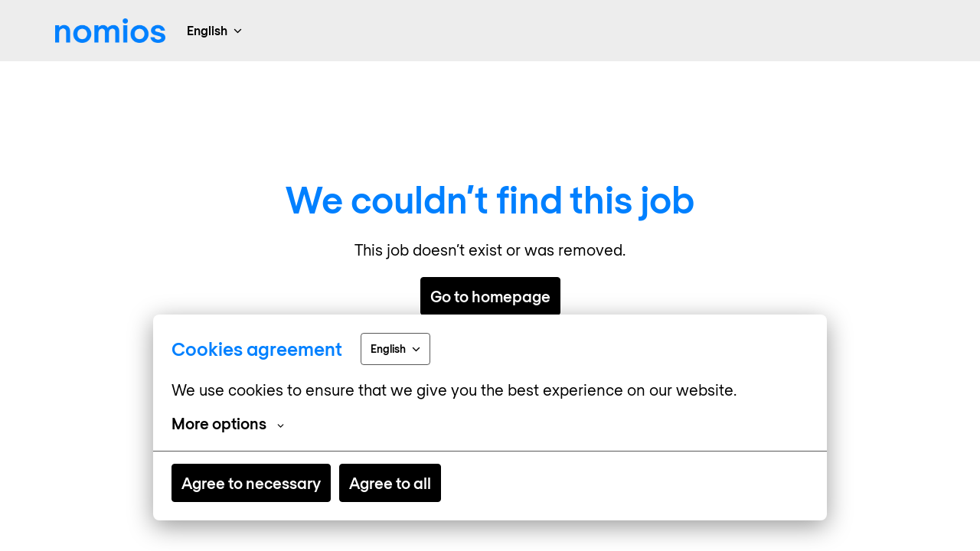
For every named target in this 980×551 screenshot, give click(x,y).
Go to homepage (490, 296)
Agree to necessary (251, 483)
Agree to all (390, 483)
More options (228, 423)
